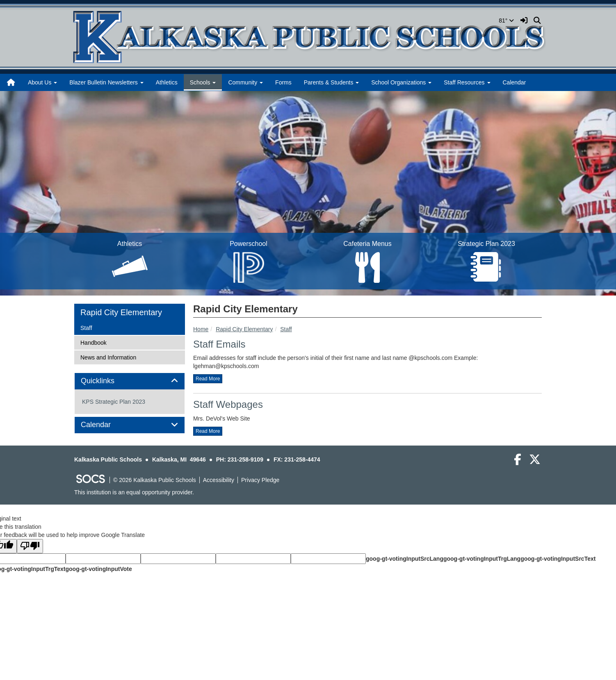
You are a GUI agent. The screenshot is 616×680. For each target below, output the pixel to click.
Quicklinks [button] (107, 381)
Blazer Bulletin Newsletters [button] (106, 82)
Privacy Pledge (260, 480)
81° (506, 20)
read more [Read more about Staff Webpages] (208, 431)
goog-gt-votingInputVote (98, 569)
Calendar (514, 82)
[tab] (130, 381)
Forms (283, 82)
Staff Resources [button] (467, 82)
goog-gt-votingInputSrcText (558, 559)
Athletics (167, 82)
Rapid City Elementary (244, 329)
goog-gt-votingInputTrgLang (482, 559)
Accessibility (219, 480)
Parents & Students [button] (332, 82)
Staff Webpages (228, 404)
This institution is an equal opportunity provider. (134, 492)
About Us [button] (42, 82)
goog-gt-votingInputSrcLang (405, 559)
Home (201, 329)
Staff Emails (219, 344)
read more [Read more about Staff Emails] (208, 379)
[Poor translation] (30, 546)
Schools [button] (203, 82)
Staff (286, 329)
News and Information (108, 357)
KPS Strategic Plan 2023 (114, 402)
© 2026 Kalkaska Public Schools (155, 480)
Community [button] (245, 82)
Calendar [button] (105, 425)
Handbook (93, 342)
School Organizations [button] (401, 82)
